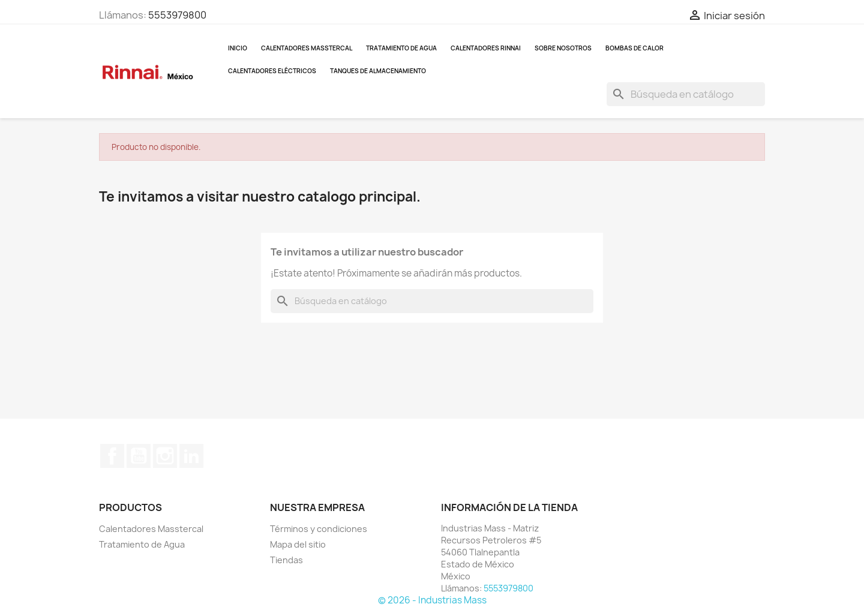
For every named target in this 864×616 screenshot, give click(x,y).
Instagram (165, 456)
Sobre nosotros (563, 48)
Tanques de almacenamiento (378, 71)
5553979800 (177, 15)
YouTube (139, 456)
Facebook (112, 456)
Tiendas (286, 560)
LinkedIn (191, 456)
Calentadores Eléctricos (272, 71)
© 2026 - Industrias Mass (432, 600)
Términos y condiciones (319, 529)
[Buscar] (686, 94)
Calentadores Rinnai (486, 48)
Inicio (238, 48)
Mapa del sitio (298, 544)
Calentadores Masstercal (307, 48)
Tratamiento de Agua (401, 48)
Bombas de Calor (634, 48)
